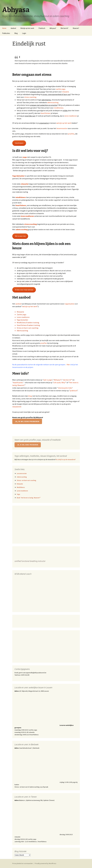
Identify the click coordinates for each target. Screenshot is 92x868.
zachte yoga (61, 89)
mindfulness (59, 108)
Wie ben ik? (64, 28)
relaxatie (65, 92)
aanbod (18, 304)
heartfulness (46, 113)
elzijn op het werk (30, 306)
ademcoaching (53, 102)
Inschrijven (19, 143)
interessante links (65, 388)
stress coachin (30, 97)
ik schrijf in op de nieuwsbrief (66, 459)
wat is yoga (48, 380)
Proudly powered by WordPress (45, 863)
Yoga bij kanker (19, 176)
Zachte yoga (21, 314)
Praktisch (42, 28)
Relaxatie (20, 312)
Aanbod (13, 28)
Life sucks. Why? (59, 383)
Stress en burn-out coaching (28, 328)
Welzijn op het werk (27, 28)
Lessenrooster (22, 473)
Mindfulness (21, 487)
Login (24, 33)
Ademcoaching (22, 331)
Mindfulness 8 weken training (28, 323)
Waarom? (76, 28)
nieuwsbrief (17, 407)
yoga (25, 157)
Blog (16, 33)
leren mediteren (71, 116)
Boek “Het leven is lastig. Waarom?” (29, 498)
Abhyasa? (53, 28)
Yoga (18, 494)
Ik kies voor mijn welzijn (24, 290)
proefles (71, 134)
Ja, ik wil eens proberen (27, 421)
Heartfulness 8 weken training (28, 325)
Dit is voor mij (20, 236)
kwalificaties (18, 383)
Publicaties (6, 33)
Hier (68, 365)
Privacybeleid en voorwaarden (23, 863)
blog (30, 396)
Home (4, 28)
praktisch (73, 391)
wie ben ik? (67, 380)
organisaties (70, 304)
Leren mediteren (23, 317)
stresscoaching (31, 224)
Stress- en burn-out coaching (26, 480)
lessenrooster (62, 128)
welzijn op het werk (64, 123)
